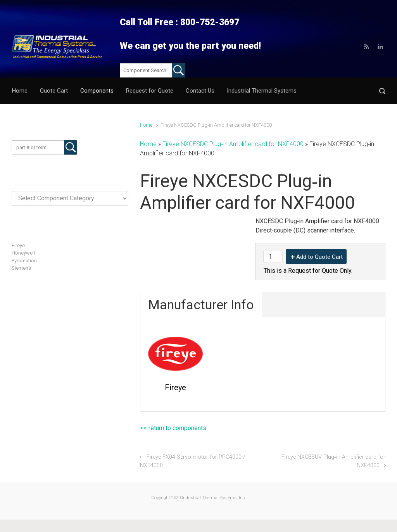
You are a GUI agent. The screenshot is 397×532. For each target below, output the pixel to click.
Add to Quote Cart (319, 257)
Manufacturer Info (201, 305)
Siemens (21, 268)
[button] (382, 91)
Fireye (18, 245)
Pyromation (24, 261)
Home (146, 125)
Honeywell (23, 253)
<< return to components (173, 428)
